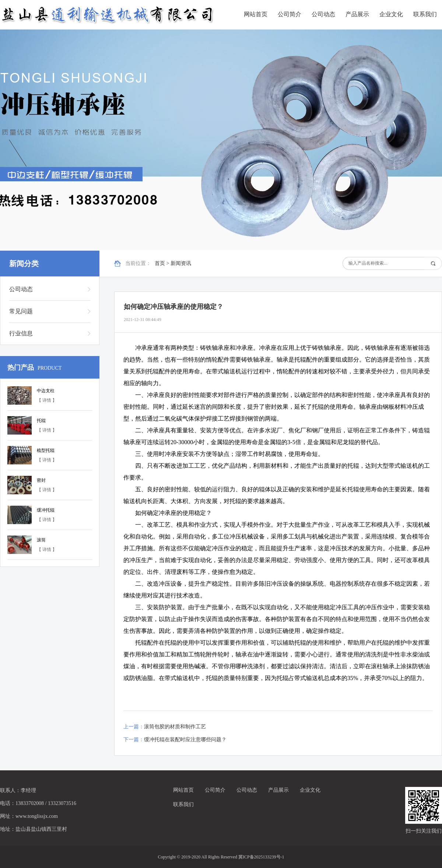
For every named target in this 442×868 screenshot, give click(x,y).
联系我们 (425, 14)
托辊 (41, 421)
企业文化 (391, 14)
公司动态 (323, 14)
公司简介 (290, 14)
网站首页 (256, 14)
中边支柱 (46, 391)
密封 (41, 480)
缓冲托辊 (46, 510)
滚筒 (41, 540)
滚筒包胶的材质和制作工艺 (175, 727)
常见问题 (21, 311)
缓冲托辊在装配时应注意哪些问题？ (185, 740)
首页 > (163, 263)
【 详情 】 (47, 400)
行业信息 (21, 333)
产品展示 (357, 14)
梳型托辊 (46, 450)
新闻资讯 (181, 263)
